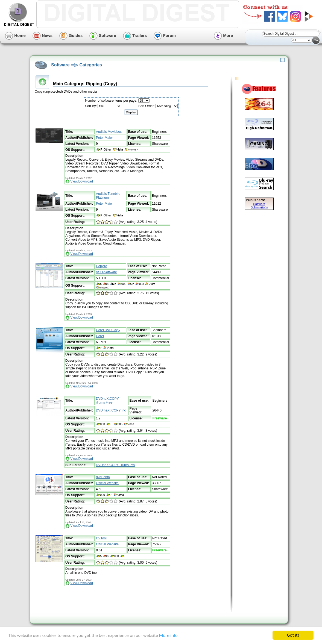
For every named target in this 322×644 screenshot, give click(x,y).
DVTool (101, 538)
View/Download (82, 181)
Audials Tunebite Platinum (108, 196)
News (43, 35)
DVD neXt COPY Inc (111, 410)
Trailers (135, 35)
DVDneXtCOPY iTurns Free (107, 401)
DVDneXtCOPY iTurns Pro (115, 465)
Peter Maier (104, 138)
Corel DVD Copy (108, 330)
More (223, 35)
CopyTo (102, 266)
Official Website (107, 483)
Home (15, 35)
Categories (91, 65)
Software (103, 35)
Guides (71, 35)
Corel (100, 336)
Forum (165, 35)
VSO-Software (106, 272)
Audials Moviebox (109, 132)
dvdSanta (103, 477)
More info (168, 635)
